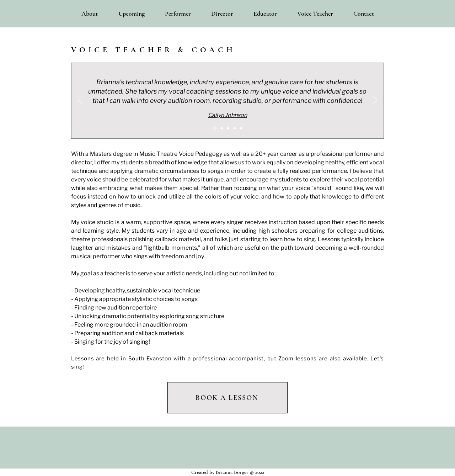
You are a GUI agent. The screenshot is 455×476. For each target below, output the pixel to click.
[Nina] (235, 128)
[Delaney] (241, 128)
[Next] (375, 101)
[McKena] (222, 128)
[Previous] (80, 101)
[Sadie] (228, 128)
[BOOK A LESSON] (227, 398)
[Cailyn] (215, 128)
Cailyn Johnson (227, 115)
